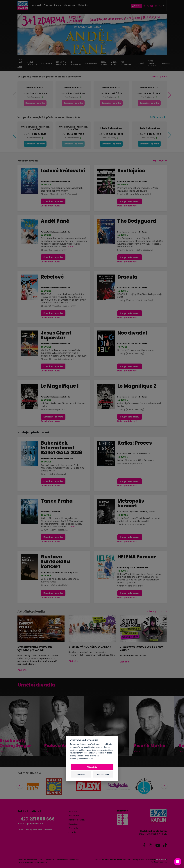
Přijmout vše (92, 767)
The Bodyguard (137, 221)
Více (70, 247)
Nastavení (81, 774)
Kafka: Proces (135, 443)
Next (164, 786)
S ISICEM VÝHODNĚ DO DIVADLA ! (90, 647)
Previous (21, 786)
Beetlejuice (131, 171)
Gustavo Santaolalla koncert (55, 562)
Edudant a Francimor (111, 128)
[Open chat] (178, 862)
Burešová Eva (159, 746)
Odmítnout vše (103, 774)
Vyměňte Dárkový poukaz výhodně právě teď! (35, 648)
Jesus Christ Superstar (56, 335)
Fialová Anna (24, 746)
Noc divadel (132, 333)
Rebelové (52, 277)
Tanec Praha (57, 501)
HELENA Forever (137, 557)
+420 (36, 819)
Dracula (127, 277)
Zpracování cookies (85, 759)
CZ (161, 6)
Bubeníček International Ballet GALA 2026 (61, 448)
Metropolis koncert (131, 503)
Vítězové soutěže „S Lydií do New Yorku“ (142, 648)
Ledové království (35, 87)
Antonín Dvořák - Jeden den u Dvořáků (35, 128)
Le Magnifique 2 (137, 386)
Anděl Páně (55, 221)
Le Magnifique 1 (60, 386)
